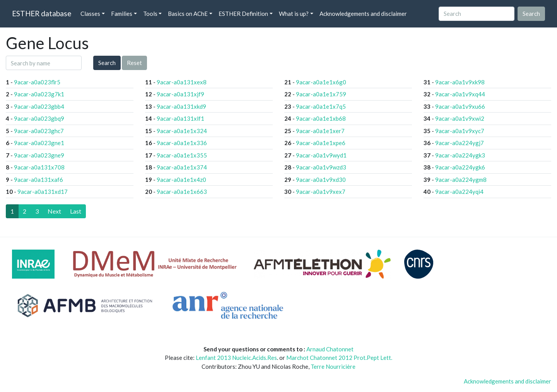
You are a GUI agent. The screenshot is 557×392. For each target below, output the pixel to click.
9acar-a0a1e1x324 (182, 131)
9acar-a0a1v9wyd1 (321, 155)
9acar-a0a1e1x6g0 (321, 82)
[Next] (54, 211)
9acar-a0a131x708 (39, 167)
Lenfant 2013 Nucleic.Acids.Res (236, 358)
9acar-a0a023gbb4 (39, 106)
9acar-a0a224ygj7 (460, 143)
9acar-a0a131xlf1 (180, 118)
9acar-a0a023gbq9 (39, 118)
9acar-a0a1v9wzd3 (321, 167)
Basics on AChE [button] (188, 14)
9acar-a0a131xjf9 (180, 94)
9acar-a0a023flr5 (37, 82)
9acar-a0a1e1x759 (321, 94)
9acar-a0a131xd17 (43, 192)
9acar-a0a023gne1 (39, 143)
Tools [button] (150, 14)
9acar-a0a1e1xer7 (320, 131)
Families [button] (122, 14)
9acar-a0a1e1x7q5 (321, 106)
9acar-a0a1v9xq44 (460, 94)
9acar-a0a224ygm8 (461, 180)
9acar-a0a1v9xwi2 (460, 118)
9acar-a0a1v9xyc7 (460, 131)
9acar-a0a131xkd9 (181, 106)
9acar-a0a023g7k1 (39, 94)
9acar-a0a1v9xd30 (321, 180)
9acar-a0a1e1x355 (182, 155)
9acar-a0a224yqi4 (459, 192)
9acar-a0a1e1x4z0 (181, 180)
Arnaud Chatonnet (330, 349)
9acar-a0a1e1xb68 (321, 118)
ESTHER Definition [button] (243, 14)
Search (107, 63)
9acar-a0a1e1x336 (182, 143)
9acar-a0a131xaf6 (38, 180)
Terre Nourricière (333, 366)
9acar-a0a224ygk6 (460, 167)
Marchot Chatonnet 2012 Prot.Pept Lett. (339, 358)
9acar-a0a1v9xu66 (460, 106)
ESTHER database (42, 13)
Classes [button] (90, 14)
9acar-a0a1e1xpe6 (321, 143)
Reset (134, 63)
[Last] (76, 211)
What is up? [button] (294, 14)
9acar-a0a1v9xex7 (321, 192)
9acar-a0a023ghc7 (39, 131)
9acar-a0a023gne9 (39, 155)
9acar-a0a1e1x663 (182, 192)
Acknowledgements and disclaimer (363, 14)
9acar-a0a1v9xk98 (460, 82)
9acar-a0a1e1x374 (182, 167)
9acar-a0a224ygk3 (460, 155)
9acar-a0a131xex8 (182, 82)
